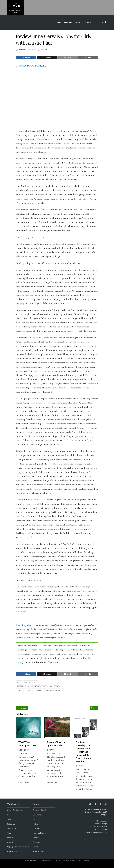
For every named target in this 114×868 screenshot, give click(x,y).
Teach (10, 833)
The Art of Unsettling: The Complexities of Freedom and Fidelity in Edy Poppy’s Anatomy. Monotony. (84, 752)
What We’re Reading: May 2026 (28, 744)
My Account (12, 851)
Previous (22, 708)
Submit (10, 838)
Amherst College (31, 861)
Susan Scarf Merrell (24, 625)
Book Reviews (30, 682)
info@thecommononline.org (96, 832)
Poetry (36, 838)
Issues (77, 22)
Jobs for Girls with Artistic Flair (32, 686)
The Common (101, 821)
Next (94, 708)
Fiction (36, 824)
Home (58, 22)
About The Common (15, 810)
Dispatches (37, 815)
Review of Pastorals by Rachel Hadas (57, 744)
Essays (36, 819)
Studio (36, 847)
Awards (10, 842)
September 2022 (34, 690)
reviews (21, 690)
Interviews (37, 828)
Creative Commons (46, 861)
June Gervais (55, 686)
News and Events (40, 833)
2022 (19, 682)
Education (87, 22)
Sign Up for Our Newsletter (18, 847)
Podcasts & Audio (40, 810)
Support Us (98, 22)
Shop (9, 819)
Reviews (43, 50)
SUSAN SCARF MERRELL (32, 66)
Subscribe (68, 22)
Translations (38, 851)
